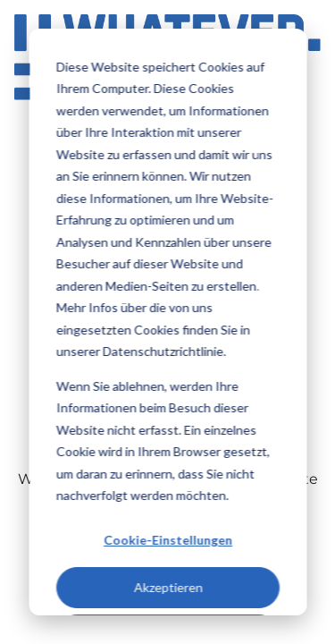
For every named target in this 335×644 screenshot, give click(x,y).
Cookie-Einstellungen (168, 540)
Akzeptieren (167, 587)
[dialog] (167, 322)
